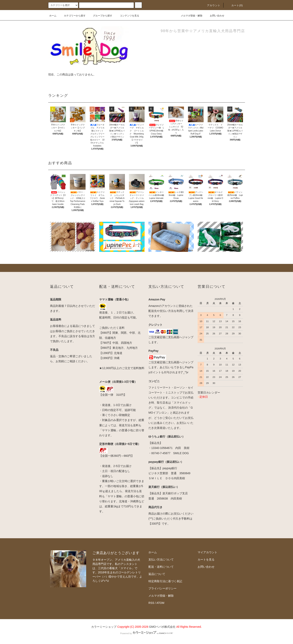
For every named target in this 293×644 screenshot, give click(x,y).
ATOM (160, 603)
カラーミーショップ (104, 627)
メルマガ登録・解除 (189, 16)
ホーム (53, 16)
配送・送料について (161, 567)
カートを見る (206, 560)
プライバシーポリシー (162, 588)
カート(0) (235, 5)
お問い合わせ (215, 16)
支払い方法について (161, 560)
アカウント (211, 5)
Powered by (146, 633)
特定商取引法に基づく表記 (165, 581)
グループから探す (100, 16)
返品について (157, 574)
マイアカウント (207, 552)
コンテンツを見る (127, 16)
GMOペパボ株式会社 (162, 627)
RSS (151, 603)
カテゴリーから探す (72, 16)
